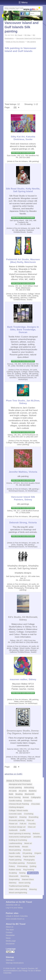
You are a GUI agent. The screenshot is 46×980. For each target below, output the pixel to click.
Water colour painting (18, 889)
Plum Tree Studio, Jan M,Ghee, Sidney (23, 402)
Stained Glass (28, 879)
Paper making (15, 856)
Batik (11, 794)
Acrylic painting (15, 787)
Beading (19, 794)
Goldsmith (13, 830)
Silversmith (14, 876)
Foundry (32, 824)
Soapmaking (14, 879)
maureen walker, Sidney (23, 679)
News (8, 938)
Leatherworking (15, 843)
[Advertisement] (23, 77)
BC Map (28, 35)
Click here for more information (23, 153)
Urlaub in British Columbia (17, 916)
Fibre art (30, 820)
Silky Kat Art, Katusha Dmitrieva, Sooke (23, 138)
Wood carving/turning (18, 893)
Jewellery (37, 837)
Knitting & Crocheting (18, 840)
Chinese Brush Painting (19, 804)
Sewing (22, 873)
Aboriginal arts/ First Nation (20, 784)
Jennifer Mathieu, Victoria (23, 472)
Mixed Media (14, 847)
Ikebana (36, 833)
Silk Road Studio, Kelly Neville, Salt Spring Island (23, 190)
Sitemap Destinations (15, 963)
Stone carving (24, 883)
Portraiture (31, 863)
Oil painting (27, 853)
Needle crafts (15, 853)
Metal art (28, 843)
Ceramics (28, 801)
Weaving (33, 889)
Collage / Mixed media (18, 810)
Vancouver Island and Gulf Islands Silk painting (22, 27)
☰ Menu (23, 2)
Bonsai (26, 797)
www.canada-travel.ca (15, 919)
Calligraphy (36, 797)
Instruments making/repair (20, 837)
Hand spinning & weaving (20, 833)
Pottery (12, 866)
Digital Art (13, 817)
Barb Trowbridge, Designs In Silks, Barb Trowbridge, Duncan (23, 330)
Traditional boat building (19, 886)
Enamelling (34, 817)
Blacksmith (30, 794)
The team (10, 930)
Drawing (23, 817)
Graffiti (23, 830)
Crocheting (29, 814)
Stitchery (13, 883)
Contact (9, 932)
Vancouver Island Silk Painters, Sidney (23, 498)
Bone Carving (15, 797)
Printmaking (22, 866)
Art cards (13, 791)
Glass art (32, 827)
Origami (38, 853)
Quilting (33, 866)
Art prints (23, 791)
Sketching (25, 876)
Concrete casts (15, 814)
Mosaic (25, 847)
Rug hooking (29, 870)
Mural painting (15, 850)
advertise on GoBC (14, 774)
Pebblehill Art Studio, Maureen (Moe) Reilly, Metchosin (23, 261)
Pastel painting (15, 860)
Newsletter (10, 935)
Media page (11, 941)
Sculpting (13, 873)
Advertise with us (13, 905)
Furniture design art (17, 827)
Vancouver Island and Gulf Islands (29, 38)
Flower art (13, 824)
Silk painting (31, 42)
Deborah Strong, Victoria (23, 523)
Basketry (33, 791)
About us (10, 927)
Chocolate (35, 804)
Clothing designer (16, 807)
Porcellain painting (17, 863)
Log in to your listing (14, 908)
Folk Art (23, 824)
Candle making (15, 801)
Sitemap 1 (10, 960)
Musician (27, 850)
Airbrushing (29, 787)
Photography (29, 860)
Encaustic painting (17, 820)
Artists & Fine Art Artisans (15, 42)
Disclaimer (10, 944)
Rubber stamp (15, 870)
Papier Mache (29, 856)
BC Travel (18, 35)
